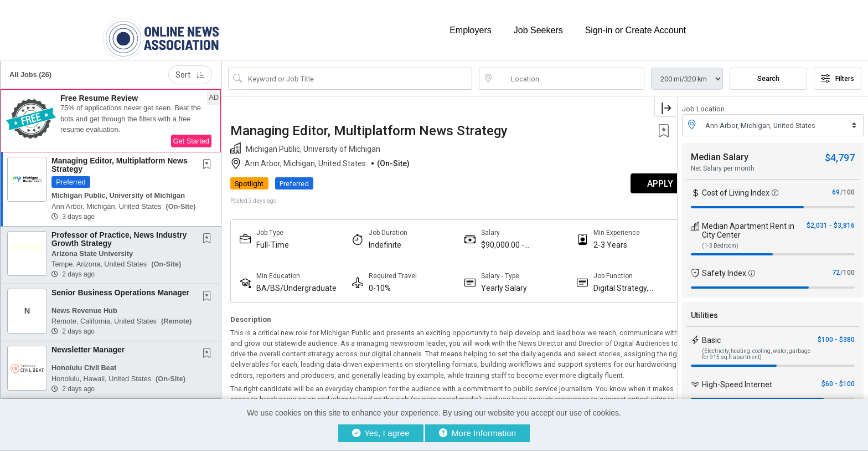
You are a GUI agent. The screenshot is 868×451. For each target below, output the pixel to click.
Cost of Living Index (736, 188)
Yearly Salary (494, 283)
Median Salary (720, 152)
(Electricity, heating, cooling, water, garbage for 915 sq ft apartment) (756, 349)
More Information (477, 433)
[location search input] (569, 74)
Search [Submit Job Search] (768, 74)
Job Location (703, 104)
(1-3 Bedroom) (720, 241)
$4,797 (840, 153)
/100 (848, 187)
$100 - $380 (836, 335)
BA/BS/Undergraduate (296, 283)
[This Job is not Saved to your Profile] (209, 160)
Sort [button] (190, 70)
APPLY (639, 179)
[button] (111, 116)
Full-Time (273, 240)
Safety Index (724, 268)
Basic (711, 335)
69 (836, 187)
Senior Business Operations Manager (120, 288)
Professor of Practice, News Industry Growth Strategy (119, 234)
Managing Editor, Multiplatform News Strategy (120, 160)
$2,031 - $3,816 (831, 221)
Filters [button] (838, 74)
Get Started (191, 136)
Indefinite (379, 240)
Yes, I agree (381, 433)
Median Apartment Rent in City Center (748, 225)
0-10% (374, 283)
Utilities (704, 310)
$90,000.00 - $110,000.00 (492, 240)
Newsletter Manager (88, 345)
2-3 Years (594, 240)
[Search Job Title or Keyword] (358, 74)
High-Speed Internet (737, 380)
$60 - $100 (838, 379)
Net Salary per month (723, 163)
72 (836, 268)
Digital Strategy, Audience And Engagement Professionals (605, 283)
